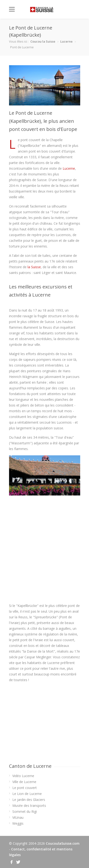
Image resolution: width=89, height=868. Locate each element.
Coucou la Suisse (43, 41)
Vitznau (18, 817)
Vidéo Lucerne (23, 776)
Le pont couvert (25, 788)
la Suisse (34, 267)
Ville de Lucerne (24, 782)
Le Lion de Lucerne (27, 794)
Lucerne (66, 41)
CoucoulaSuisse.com (63, 843)
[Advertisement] (45, 549)
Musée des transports (29, 806)
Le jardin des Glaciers (29, 800)
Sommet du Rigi (25, 811)
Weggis (18, 823)
